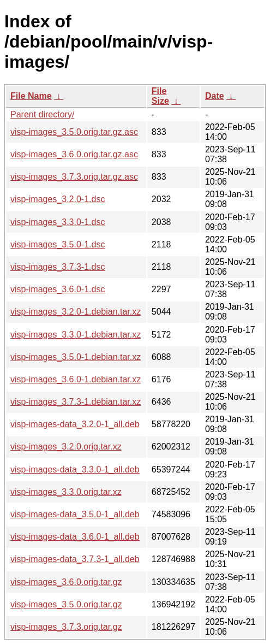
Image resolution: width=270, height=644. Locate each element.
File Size (160, 96)
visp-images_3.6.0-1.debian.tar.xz (76, 379)
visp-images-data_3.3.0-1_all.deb (75, 469)
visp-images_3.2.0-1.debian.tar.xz (76, 312)
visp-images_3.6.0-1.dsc (58, 289)
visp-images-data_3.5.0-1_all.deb (75, 514)
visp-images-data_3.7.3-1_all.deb (75, 559)
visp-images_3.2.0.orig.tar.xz (66, 447)
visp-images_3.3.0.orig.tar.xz (66, 492)
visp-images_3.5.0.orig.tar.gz (66, 604)
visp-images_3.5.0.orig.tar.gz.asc (74, 132)
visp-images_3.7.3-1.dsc (58, 267)
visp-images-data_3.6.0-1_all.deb (75, 537)
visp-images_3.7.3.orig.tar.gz (66, 627)
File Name (31, 96)
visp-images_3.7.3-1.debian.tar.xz (76, 402)
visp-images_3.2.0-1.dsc (58, 199)
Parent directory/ (42, 114)
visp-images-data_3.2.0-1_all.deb (75, 424)
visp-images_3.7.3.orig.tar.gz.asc (74, 177)
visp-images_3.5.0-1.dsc (58, 244)
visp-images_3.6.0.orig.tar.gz (66, 582)
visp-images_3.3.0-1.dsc (58, 222)
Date (215, 96)
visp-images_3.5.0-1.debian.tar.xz (76, 357)
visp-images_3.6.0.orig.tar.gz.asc (74, 154)
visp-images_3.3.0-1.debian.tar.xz (76, 335)
